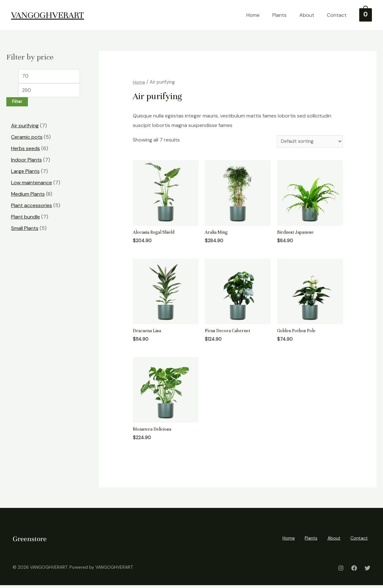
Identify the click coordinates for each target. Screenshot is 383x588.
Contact (340, 15)
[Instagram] (341, 571)
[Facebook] (354, 571)
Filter (17, 103)
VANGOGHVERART (48, 15)
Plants (283, 15)
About (310, 15)
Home (256, 15)
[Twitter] (367, 571)
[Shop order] (308, 142)
